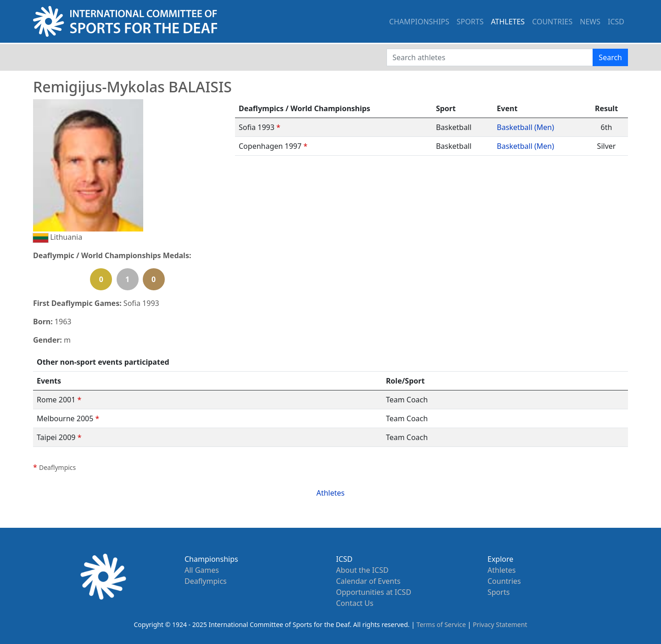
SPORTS (470, 22)
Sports (499, 592)
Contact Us (355, 603)
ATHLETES (508, 22)
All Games (202, 570)
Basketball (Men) (525, 127)
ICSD (616, 22)
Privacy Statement (500, 624)
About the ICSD (362, 570)
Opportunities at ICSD (374, 592)
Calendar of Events (368, 581)
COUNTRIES (552, 22)
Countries (504, 581)
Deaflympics (206, 581)
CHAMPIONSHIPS (419, 22)
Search (610, 57)
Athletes (330, 493)
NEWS (590, 22)
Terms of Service (441, 624)
